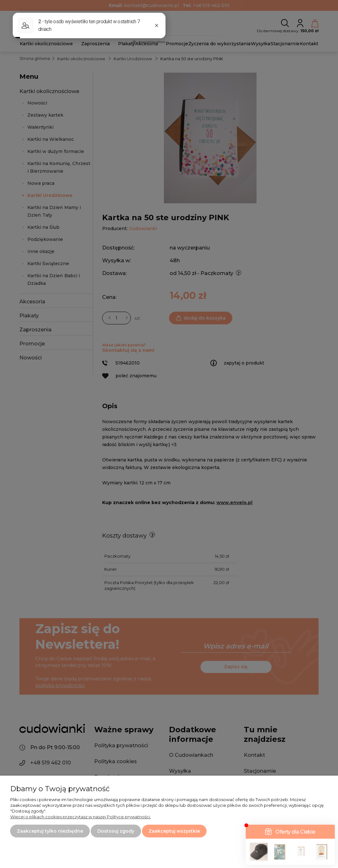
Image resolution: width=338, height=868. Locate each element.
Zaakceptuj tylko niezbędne (50, 831)
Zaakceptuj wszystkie (174, 831)
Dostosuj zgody (116, 831)
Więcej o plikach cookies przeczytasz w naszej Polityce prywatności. (81, 817)
